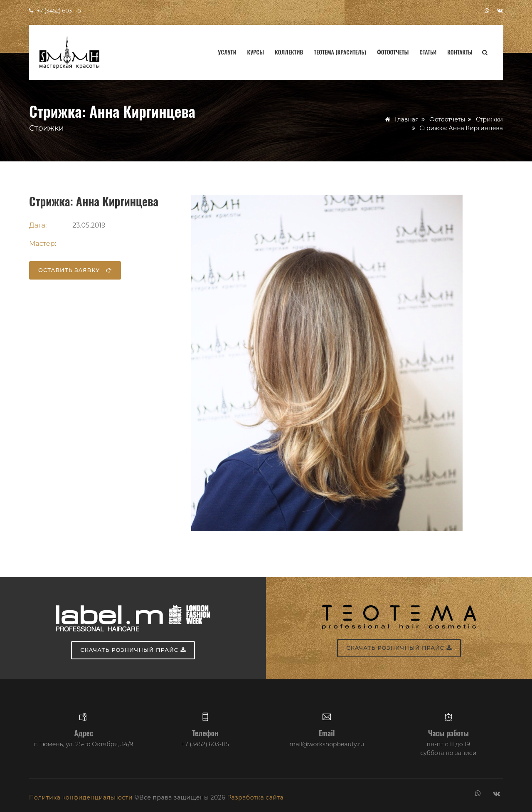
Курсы (256, 52)
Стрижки (489, 119)
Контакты (460, 52)
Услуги (227, 52)
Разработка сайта (255, 797)
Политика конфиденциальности (81, 797)
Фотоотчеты (393, 52)
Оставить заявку (75, 270)
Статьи (428, 52)
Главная (407, 119)
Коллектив (289, 52)
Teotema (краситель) (340, 52)
